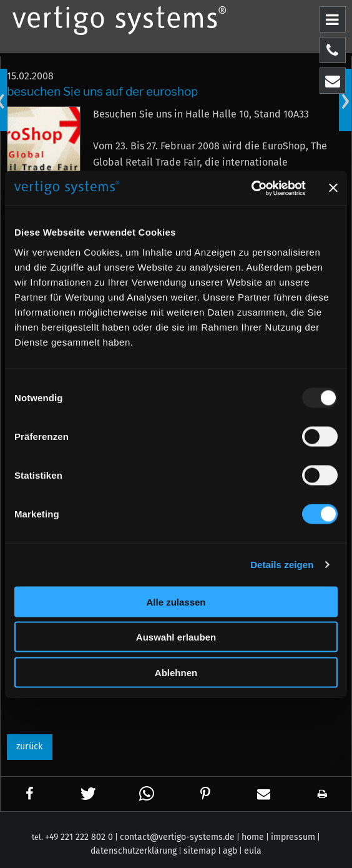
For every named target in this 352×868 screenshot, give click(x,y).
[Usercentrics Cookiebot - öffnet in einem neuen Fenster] (251, 188)
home (253, 837)
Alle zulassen (176, 601)
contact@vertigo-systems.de (177, 837)
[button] (30, 794)
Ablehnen (176, 672)
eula (253, 851)
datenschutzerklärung (134, 851)
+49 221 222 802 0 (79, 837)
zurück (29, 746)
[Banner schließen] (333, 188)
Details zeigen (282, 565)
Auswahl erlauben (176, 637)
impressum (293, 837)
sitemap (200, 851)
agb (230, 851)
